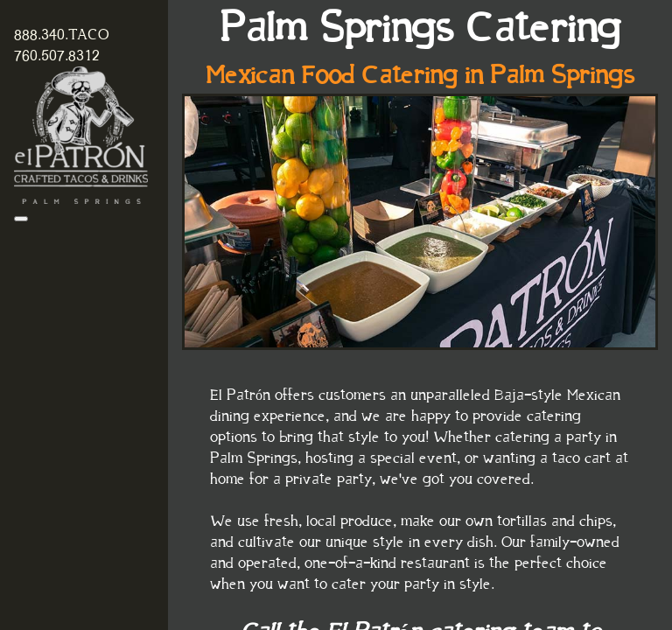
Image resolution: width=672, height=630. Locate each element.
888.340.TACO (61, 35)
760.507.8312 (57, 56)
